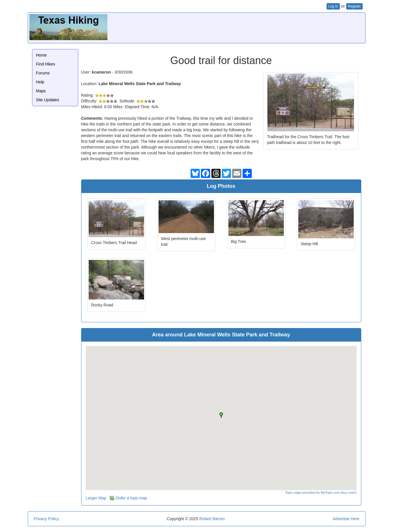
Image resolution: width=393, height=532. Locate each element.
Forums (43, 73)
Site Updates (48, 100)
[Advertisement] (259, 27)
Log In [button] (333, 6)
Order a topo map (128, 498)
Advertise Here (346, 519)
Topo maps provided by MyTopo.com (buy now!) (321, 492)
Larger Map (96, 498)
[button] (221, 415)
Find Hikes (46, 64)
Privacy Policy (46, 519)
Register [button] (354, 6)
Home (41, 55)
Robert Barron (212, 519)
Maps (41, 91)
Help (40, 82)
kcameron (101, 72)
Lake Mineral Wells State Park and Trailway (140, 84)
